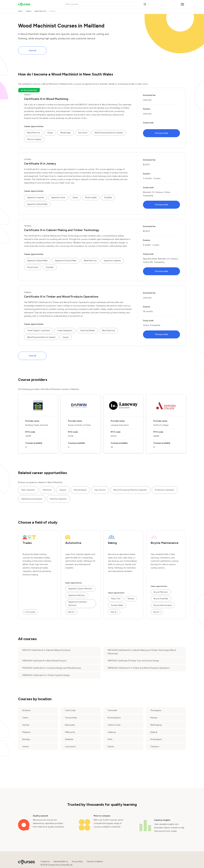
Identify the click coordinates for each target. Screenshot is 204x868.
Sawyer (50, 133)
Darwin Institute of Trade (79, 425)
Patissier (131, 599)
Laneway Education (120, 425)
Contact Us (45, 862)
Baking (112, 543)
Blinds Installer (91, 197)
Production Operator (165, 490)
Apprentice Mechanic (77, 595)
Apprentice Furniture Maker (66, 261)
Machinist (47, 490)
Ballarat (154, 732)
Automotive (73, 543)
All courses (31, 612)
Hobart (26, 747)
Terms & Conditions (95, 862)
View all (32, 50)
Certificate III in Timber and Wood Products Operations (61, 297)
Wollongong (156, 725)
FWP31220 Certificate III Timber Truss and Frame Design (133, 661)
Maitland (26, 732)
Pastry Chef (116, 599)
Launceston (70, 747)
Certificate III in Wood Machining (46, 99)
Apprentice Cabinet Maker (37, 204)
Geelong (112, 732)
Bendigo (26, 739)
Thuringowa (156, 710)
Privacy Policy (77, 862)
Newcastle (70, 725)
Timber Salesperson (65, 331)
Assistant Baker (117, 605)
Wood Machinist (34, 133)
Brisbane (26, 710)
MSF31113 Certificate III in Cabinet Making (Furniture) (46, 650)
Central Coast (114, 725)
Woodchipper (66, 133)
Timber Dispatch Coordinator (38, 331)
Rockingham (156, 739)
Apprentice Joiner (58, 197)
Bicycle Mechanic (161, 592)
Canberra (155, 747)
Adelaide (69, 739)
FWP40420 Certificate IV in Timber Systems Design (46, 675)
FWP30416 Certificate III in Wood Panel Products (44, 661)
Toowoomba (71, 718)
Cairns (25, 718)
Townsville (112, 710)
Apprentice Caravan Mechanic (80, 589)
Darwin (111, 747)
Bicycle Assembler (161, 599)
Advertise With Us (61, 862)
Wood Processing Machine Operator (109, 133)
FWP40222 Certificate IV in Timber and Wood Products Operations (139, 668)
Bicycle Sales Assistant (163, 605)
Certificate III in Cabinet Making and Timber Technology (62, 230)
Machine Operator (34, 139)
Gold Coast (70, 710)
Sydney (26, 725)
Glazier (75, 197)
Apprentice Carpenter (35, 197)
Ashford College (161, 425)
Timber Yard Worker (87, 331)
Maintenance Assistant (32, 499)
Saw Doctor (83, 133)
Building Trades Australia (37, 425)
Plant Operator (28, 490)
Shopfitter (108, 197)
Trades (27, 543)
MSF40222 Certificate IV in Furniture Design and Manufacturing (51, 668)
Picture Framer (33, 267)
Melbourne (70, 732)
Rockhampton (114, 718)
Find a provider (162, 133)
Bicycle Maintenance (165, 543)
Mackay (154, 718)
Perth (110, 739)
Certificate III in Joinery (40, 164)
